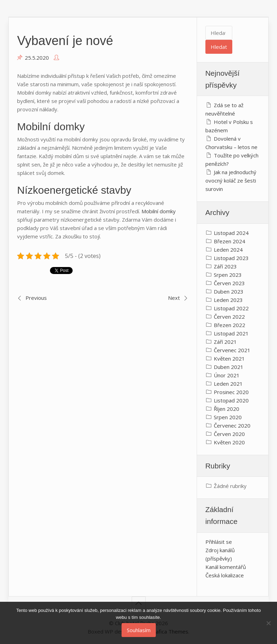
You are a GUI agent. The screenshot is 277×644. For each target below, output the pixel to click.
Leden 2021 (228, 384)
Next (174, 298)
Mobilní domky (159, 211)
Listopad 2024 (231, 233)
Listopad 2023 (231, 258)
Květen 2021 (229, 358)
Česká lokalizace (225, 575)
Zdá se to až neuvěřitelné (224, 109)
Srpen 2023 (228, 275)
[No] (268, 623)
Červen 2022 (229, 317)
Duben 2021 (229, 367)
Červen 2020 (229, 434)
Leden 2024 (228, 250)
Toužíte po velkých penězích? (232, 160)
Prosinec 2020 (231, 392)
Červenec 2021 (232, 350)
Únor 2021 (227, 375)
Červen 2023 (229, 283)
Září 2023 (225, 266)
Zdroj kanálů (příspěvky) (220, 554)
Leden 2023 (228, 300)
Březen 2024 (229, 241)
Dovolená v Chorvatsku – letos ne (231, 143)
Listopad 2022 (231, 308)
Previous (36, 298)
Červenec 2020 (232, 425)
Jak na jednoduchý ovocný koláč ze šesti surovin (231, 180)
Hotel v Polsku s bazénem (229, 126)
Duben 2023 (229, 291)
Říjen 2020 (227, 409)
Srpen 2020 (228, 417)
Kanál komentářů (226, 567)
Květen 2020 (229, 442)
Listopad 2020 (231, 400)
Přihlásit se (219, 542)
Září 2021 (225, 342)
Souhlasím (139, 630)
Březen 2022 (229, 325)
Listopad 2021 (231, 333)
